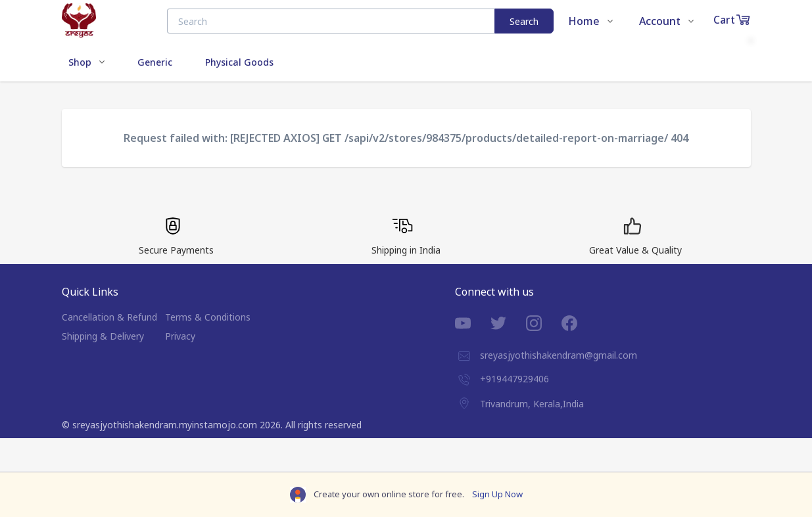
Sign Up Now (497, 494)
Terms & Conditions (208, 317)
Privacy (180, 336)
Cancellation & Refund (109, 317)
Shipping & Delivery (103, 336)
